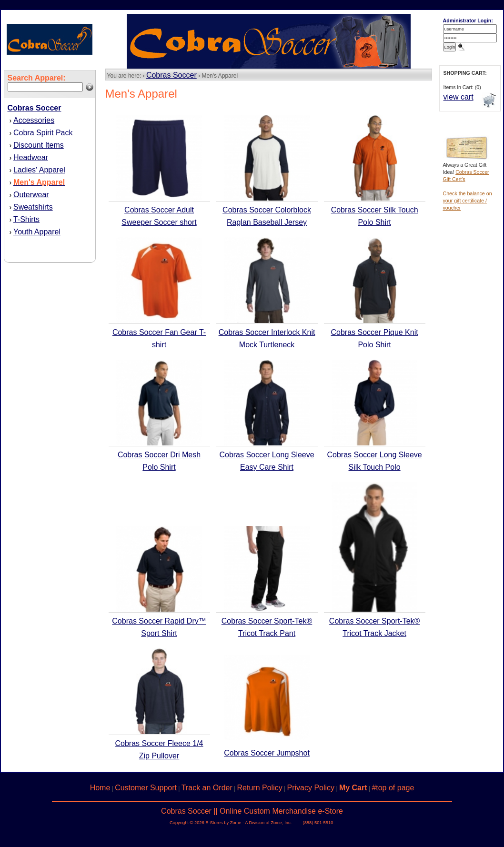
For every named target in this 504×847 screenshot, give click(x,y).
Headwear (31, 157)
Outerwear (31, 195)
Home (100, 788)
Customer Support (146, 788)
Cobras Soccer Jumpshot (267, 753)
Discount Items (39, 145)
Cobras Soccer (171, 75)
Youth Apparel (37, 232)
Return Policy (260, 788)
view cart (459, 97)
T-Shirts (26, 219)
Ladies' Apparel (39, 170)
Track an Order (207, 788)
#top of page (393, 788)
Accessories (34, 120)
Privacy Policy (311, 788)
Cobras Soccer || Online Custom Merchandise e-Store (252, 811)
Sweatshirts (33, 207)
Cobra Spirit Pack (43, 133)
